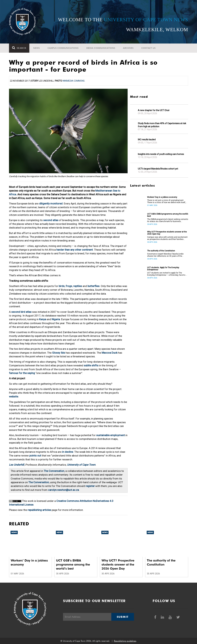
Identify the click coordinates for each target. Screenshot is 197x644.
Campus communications (63, 48)
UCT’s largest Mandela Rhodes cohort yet (158, 169)
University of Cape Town (81, 465)
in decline (68, 452)
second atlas (51, 220)
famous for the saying (22, 373)
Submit (123, 617)
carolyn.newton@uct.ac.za (63, 490)
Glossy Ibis (59, 353)
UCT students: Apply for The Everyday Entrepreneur (163, 269)
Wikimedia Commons (74, 81)
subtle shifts (91, 365)
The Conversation (54, 471)
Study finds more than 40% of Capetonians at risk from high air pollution (162, 125)
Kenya (43, 319)
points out (35, 456)
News (36, 48)
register (90, 486)
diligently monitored (51, 204)
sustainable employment (111, 435)
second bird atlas (21, 312)
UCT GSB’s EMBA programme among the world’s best (168, 215)
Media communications (101, 48)
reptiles (78, 286)
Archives (128, 48)
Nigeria (56, 319)
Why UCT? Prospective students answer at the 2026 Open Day (167, 233)
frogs (69, 286)
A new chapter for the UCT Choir (154, 110)
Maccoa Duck (110, 353)
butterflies (94, 286)
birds (62, 286)
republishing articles (39, 510)
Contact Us (148, 48)
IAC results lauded (147, 140)
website (14, 396)
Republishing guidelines (125, 641)
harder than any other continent (75, 250)
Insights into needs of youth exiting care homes (161, 154)
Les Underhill (17, 465)
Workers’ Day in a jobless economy (162, 197)
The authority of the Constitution (161, 251)
